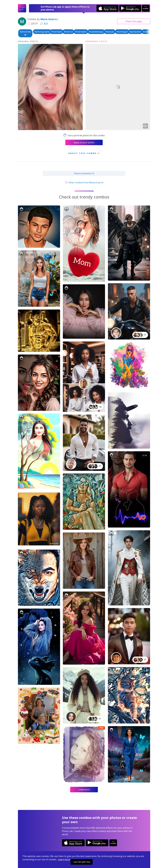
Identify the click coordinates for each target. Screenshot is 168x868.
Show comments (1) (84, 173)
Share (134, 21)
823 (44, 24)
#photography (42, 32)
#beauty (110, 32)
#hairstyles (81, 32)
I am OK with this (82, 862)
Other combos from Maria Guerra (84, 182)
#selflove (148, 32)
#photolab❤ (25, 33)
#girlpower (135, 32)
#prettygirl (122, 32)
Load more (84, 790)
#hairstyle (56, 32)
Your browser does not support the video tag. (118, 87)
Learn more (64, 859)
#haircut (68, 32)
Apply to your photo (84, 142)
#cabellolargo (96, 32)
